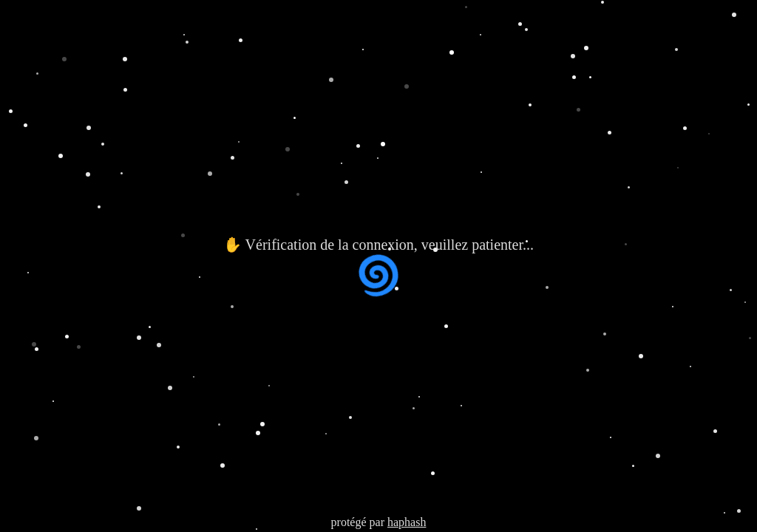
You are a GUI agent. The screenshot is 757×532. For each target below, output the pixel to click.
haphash (407, 522)
